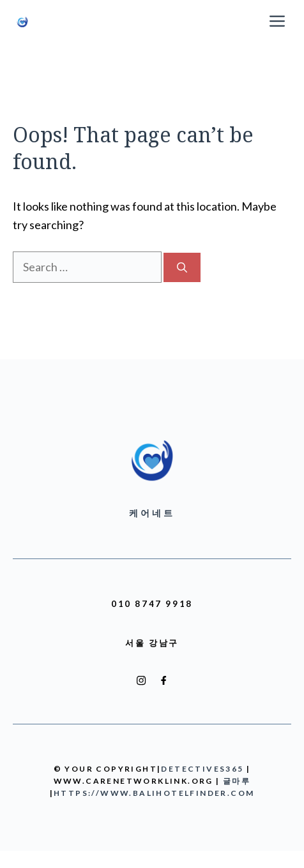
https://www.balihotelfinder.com (154, 793)
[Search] (182, 267)
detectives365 (202, 769)
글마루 (237, 781)
